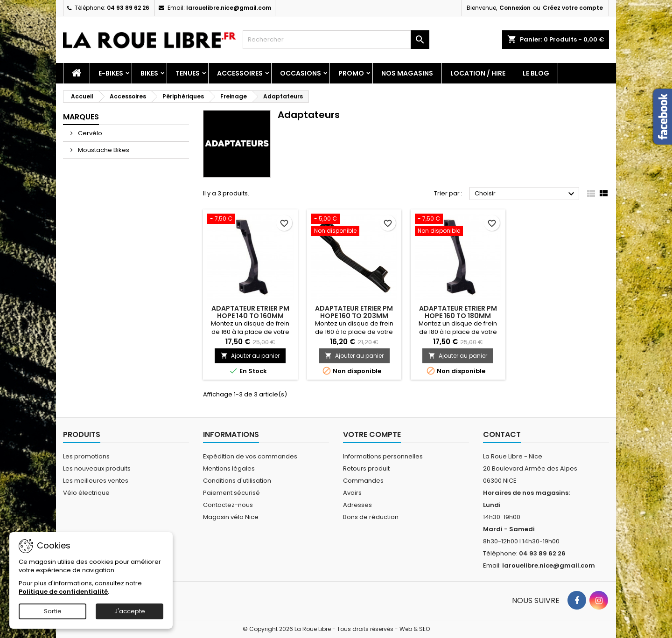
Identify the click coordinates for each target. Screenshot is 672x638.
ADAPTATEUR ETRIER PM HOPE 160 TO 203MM (354, 312)
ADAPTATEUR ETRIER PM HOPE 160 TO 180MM (458, 312)
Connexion (515, 8)
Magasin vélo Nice (231, 517)
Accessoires (240, 73)
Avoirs (352, 493)
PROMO (351, 73)
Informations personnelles (383, 456)
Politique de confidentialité (63, 592)
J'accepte (130, 611)
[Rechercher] (336, 40)
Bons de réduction (371, 517)
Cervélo (89, 133)
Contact (502, 434)
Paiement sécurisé (231, 493)
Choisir (526, 194)
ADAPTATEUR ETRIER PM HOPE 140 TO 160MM (250, 312)
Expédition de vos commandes (250, 456)
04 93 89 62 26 (128, 8)
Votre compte (372, 434)
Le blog (536, 73)
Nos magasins (407, 73)
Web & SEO (415, 629)
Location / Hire (478, 73)
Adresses (357, 505)
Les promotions (86, 456)
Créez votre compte (573, 8)
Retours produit (366, 468)
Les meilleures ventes (96, 481)
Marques (81, 117)
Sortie (53, 611)
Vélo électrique (86, 493)
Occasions (301, 73)
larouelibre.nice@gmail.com (229, 8)
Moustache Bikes (103, 150)
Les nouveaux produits (97, 468)
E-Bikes (111, 73)
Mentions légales (229, 468)
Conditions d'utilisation (237, 481)
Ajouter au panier (250, 356)
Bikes (149, 73)
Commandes (363, 481)
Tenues (188, 73)
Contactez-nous (228, 505)
